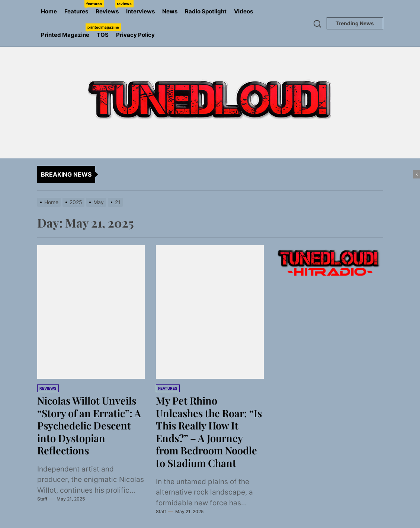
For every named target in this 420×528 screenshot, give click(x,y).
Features (78, 7)
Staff (42, 499)
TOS (103, 35)
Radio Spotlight (206, 11)
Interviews (140, 11)
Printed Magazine (67, 31)
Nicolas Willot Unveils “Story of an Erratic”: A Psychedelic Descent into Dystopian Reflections (90, 425)
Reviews (109, 7)
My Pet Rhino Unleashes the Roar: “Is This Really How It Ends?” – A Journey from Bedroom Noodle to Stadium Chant (209, 432)
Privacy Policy (135, 35)
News (170, 11)
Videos (243, 11)
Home (49, 11)
